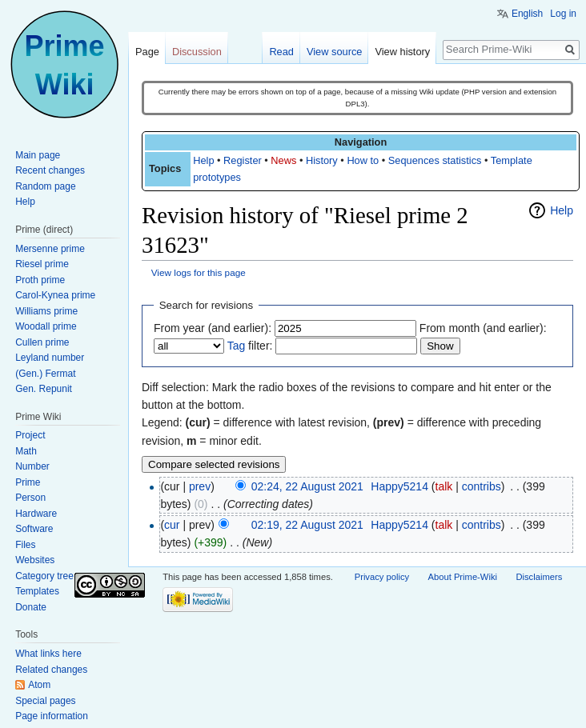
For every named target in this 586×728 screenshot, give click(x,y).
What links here (48, 654)
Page (147, 52)
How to (363, 160)
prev (200, 486)
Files (25, 545)
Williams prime (46, 311)
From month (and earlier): (483, 328)
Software (34, 529)
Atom (39, 685)
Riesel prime (42, 264)
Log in (563, 14)
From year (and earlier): (213, 328)
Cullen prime (42, 342)
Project (30, 435)
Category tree (44, 576)
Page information (52, 716)
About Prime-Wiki (463, 577)
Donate (31, 607)
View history (402, 52)
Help (203, 160)
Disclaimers (539, 577)
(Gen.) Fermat (45, 374)
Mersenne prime (50, 249)
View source (334, 52)
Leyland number (50, 358)
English (527, 14)
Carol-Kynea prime (55, 295)
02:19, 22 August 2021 (307, 525)
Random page (45, 186)
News (283, 160)
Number (32, 466)
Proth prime (40, 280)
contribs (482, 486)
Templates (37, 591)
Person (30, 498)
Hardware (36, 514)
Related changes (51, 670)
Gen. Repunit (44, 389)
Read (281, 52)
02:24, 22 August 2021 (307, 486)
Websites (35, 560)
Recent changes (50, 170)
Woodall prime (46, 326)
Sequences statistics (435, 160)
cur (172, 525)
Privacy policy (382, 577)
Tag (237, 346)
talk (444, 486)
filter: (250, 346)
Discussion (197, 52)
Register (243, 160)
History (322, 160)
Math (26, 451)
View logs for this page (199, 272)
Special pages (45, 701)
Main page (38, 155)
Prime (28, 482)
